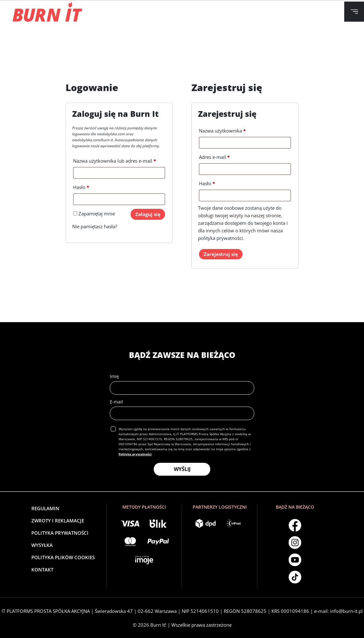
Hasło (81, 186)
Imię (114, 376)
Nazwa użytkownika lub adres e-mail (115, 160)
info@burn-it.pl (346, 611)
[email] (182, 413)
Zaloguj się (148, 214)
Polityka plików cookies (63, 557)
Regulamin (45, 508)
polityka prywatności (220, 238)
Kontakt (42, 570)
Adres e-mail (214, 156)
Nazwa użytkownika (222, 130)
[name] (182, 388)
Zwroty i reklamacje (58, 521)
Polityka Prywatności (60, 533)
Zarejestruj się (221, 254)
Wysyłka (42, 545)
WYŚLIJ (182, 469)
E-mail (116, 402)
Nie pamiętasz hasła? (95, 226)
